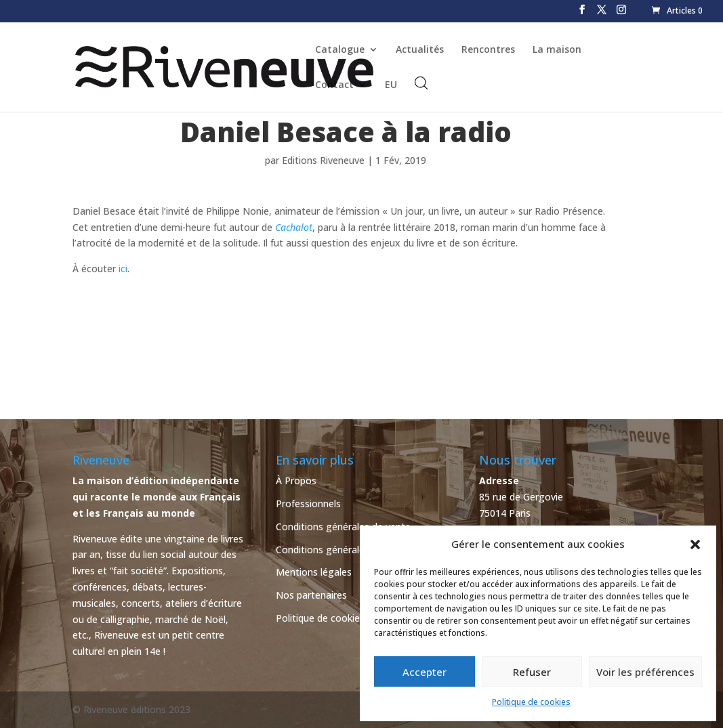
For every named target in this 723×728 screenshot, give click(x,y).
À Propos (296, 480)
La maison (557, 50)
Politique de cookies (531, 702)
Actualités (420, 50)
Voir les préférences (645, 672)
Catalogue (340, 50)
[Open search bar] (421, 83)
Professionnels (308, 504)
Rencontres (488, 50)
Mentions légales (314, 572)
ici (123, 269)
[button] (695, 544)
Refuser (532, 672)
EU (391, 85)
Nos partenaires (311, 595)
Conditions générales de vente (343, 527)
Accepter (425, 672)
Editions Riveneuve (323, 160)
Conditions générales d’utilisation (349, 550)
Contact (334, 85)
